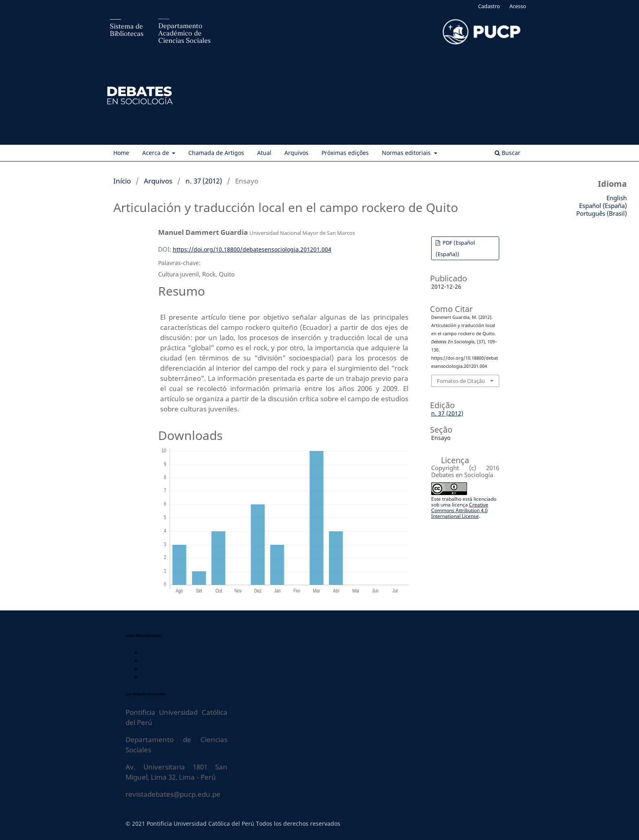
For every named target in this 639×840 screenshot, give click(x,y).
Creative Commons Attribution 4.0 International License (460, 510)
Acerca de (156, 153)
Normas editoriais (407, 153)
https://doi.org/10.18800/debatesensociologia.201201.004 (252, 249)
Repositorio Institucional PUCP (183, 661)
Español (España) (603, 206)
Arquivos (296, 153)
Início (122, 181)
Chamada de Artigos (216, 153)
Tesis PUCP (157, 669)
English (617, 198)
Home (121, 153)
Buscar (508, 153)
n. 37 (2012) (204, 181)
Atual (264, 153)
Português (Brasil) (602, 213)
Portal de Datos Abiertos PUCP (183, 677)
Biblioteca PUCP (163, 653)
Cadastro (489, 6)
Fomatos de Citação (461, 381)
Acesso (518, 6)
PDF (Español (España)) (455, 248)
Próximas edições (345, 153)
